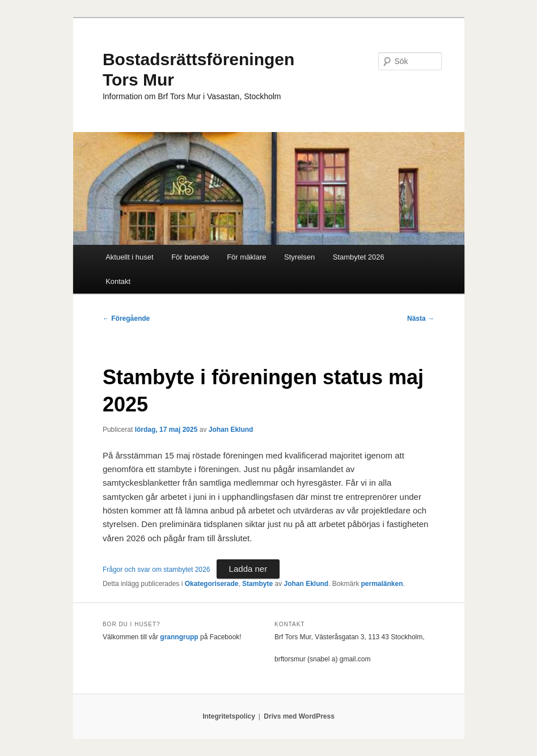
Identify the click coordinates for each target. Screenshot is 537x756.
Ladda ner (248, 569)
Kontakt (118, 281)
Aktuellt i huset (130, 257)
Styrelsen (299, 257)
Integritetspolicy (229, 716)
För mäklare (246, 257)
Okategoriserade (212, 584)
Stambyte (257, 584)
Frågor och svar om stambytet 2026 (156, 570)
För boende (190, 257)
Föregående (126, 318)
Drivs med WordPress (299, 716)
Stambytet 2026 (359, 257)
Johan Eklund (231, 430)
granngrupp (179, 637)
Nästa (421, 318)
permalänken (382, 584)
